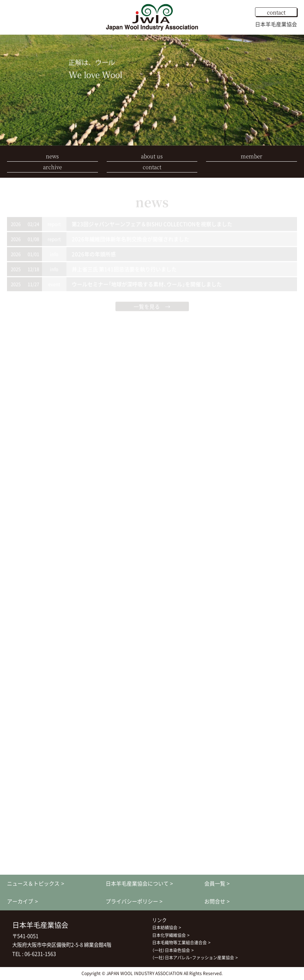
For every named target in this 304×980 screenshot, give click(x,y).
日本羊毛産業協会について (137, 883)
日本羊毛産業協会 (276, 24)
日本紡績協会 (165, 928)
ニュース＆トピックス (33, 883)
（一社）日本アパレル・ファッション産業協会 (193, 958)
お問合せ (215, 901)
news (52, 156)
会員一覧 (215, 883)
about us (152, 156)
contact (276, 12)
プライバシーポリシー (132, 901)
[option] (152, 90)
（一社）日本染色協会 (171, 950)
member (252, 156)
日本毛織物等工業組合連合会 (179, 943)
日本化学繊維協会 (169, 935)
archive (52, 167)
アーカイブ (20, 901)
